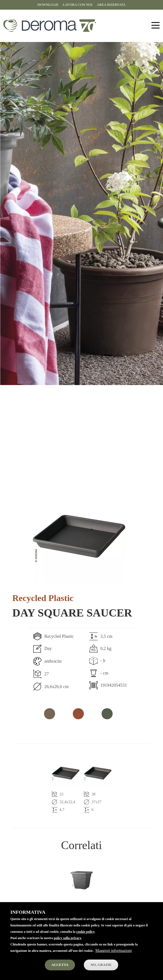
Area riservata (111, 5)
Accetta (60, 971)
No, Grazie (101, 971)
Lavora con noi (78, 5)
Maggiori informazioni (113, 957)
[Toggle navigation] (156, 26)
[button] (79, 536)
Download (48, 5)
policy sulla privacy (67, 944)
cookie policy (86, 938)
